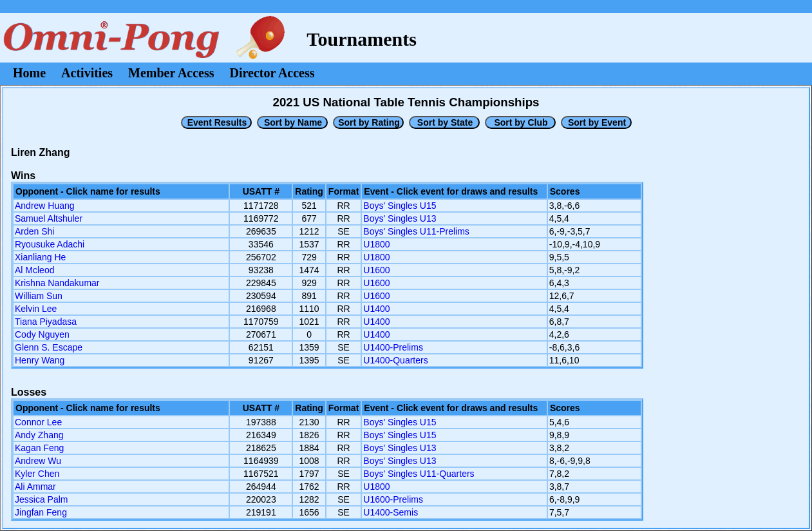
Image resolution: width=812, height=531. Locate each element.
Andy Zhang (39, 435)
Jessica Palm (41, 499)
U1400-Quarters (395, 360)
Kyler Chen (37, 474)
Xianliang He (40, 257)
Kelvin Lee (36, 309)
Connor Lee (38, 422)
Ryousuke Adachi (50, 244)
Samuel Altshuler (49, 218)
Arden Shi (34, 231)
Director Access (272, 73)
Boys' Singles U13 (400, 218)
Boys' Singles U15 (400, 206)
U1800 (376, 244)
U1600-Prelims (393, 499)
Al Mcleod (34, 270)
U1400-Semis (391, 512)
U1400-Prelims (393, 347)
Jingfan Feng (41, 512)
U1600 (376, 270)
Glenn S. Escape (49, 347)
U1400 (376, 309)
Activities (87, 73)
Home (29, 73)
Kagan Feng (39, 448)
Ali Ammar (35, 487)
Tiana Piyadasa (46, 322)
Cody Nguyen (42, 334)
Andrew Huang (45, 206)
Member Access (171, 73)
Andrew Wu (38, 461)
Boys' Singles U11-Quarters (419, 474)
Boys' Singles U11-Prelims (416, 231)
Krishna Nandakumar (57, 283)
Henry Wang (40, 360)
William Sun (39, 296)
